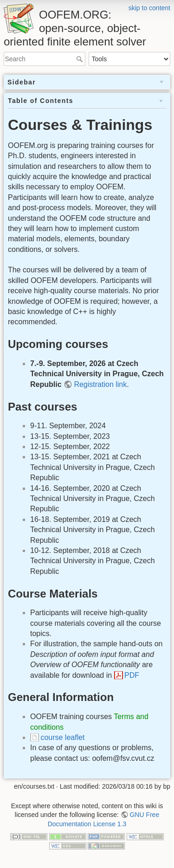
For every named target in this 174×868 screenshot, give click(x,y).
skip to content (149, 8)
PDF (132, 675)
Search (81, 59)
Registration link (100, 384)
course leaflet (62, 737)
